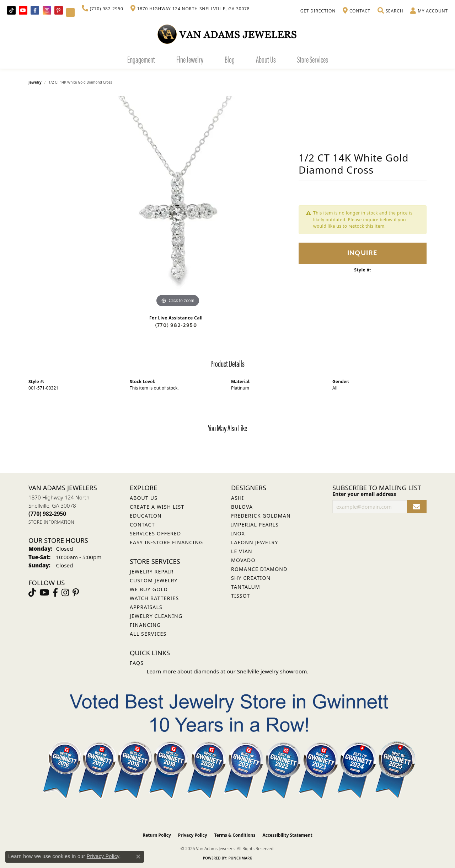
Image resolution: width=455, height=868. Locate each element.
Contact (142, 525)
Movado (243, 560)
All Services (148, 634)
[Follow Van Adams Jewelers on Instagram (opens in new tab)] (47, 10)
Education (146, 516)
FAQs (137, 663)
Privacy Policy (193, 835)
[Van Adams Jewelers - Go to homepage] (227, 34)
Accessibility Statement (287, 835)
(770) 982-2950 (176, 325)
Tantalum (246, 587)
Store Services (313, 59)
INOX (238, 533)
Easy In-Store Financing (166, 542)
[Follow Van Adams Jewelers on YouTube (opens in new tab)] (70, 12)
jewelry (35, 82)
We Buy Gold (149, 589)
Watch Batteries (154, 598)
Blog (230, 59)
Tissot (240, 596)
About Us (266, 59)
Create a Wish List (157, 507)
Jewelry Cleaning (156, 616)
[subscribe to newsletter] (417, 507)
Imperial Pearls (255, 525)
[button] (390, 11)
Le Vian (242, 551)
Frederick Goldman (261, 516)
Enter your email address (364, 494)
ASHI (238, 498)
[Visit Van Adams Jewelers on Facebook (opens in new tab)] (35, 10)
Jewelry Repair (152, 571)
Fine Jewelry (190, 59)
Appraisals (146, 607)
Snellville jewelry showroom (272, 671)
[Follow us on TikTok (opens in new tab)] (11, 10)
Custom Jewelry (154, 580)
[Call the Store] (47, 514)
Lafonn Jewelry (255, 542)
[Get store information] (51, 522)
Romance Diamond (259, 569)
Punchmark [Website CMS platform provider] (240, 858)
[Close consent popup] (138, 857)
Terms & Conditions (235, 835)
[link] (103, 9)
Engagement (141, 59)
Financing (145, 625)
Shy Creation (251, 578)
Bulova (242, 507)
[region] (178, 202)
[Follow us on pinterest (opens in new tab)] (59, 10)
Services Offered (155, 533)
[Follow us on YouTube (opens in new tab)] (23, 10)
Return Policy (157, 835)
